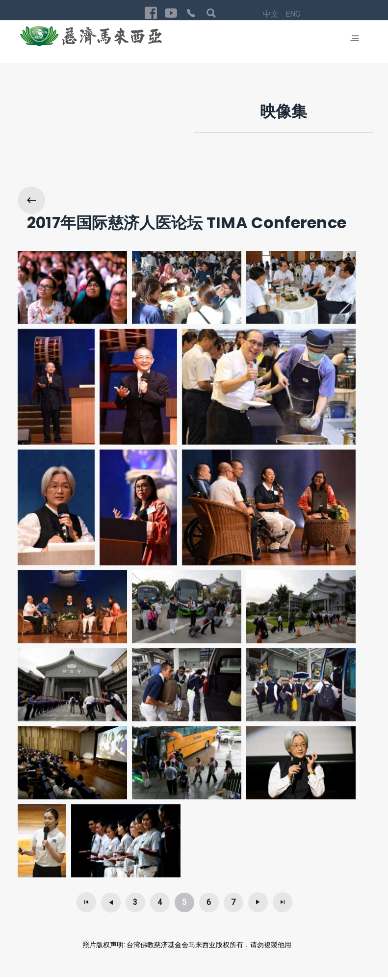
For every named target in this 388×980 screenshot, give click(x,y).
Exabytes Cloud (113, 969)
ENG (262, 948)
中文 (241, 948)
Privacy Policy (309, 947)
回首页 (348, 947)
